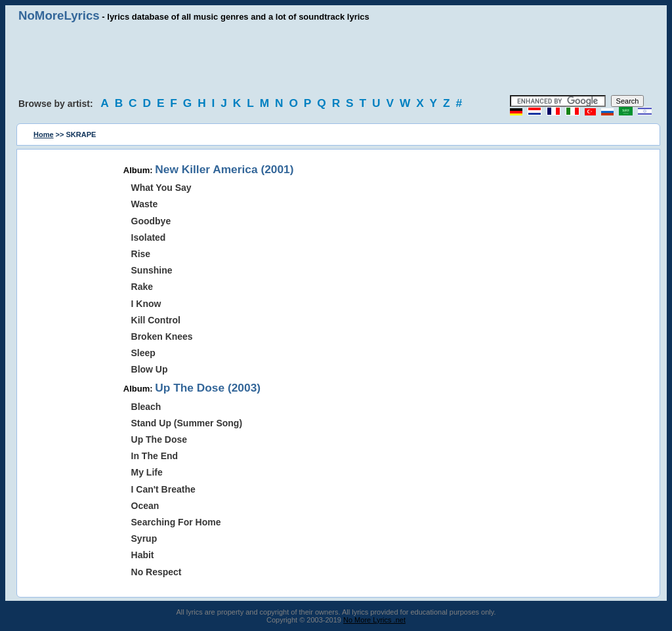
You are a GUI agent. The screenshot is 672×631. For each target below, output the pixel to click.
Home (44, 134)
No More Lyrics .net (374, 620)
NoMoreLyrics (59, 15)
